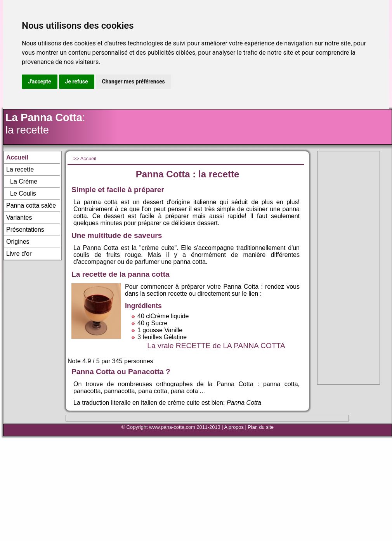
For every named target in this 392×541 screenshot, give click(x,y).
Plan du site (261, 427)
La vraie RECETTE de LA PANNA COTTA (216, 346)
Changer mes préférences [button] (134, 81)
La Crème (24, 181)
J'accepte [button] (40, 81)
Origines (18, 242)
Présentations (25, 230)
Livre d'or (19, 254)
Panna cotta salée (31, 205)
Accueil (17, 157)
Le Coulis (23, 193)
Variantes (19, 218)
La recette (20, 169)
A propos (234, 427)
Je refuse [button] (77, 81)
